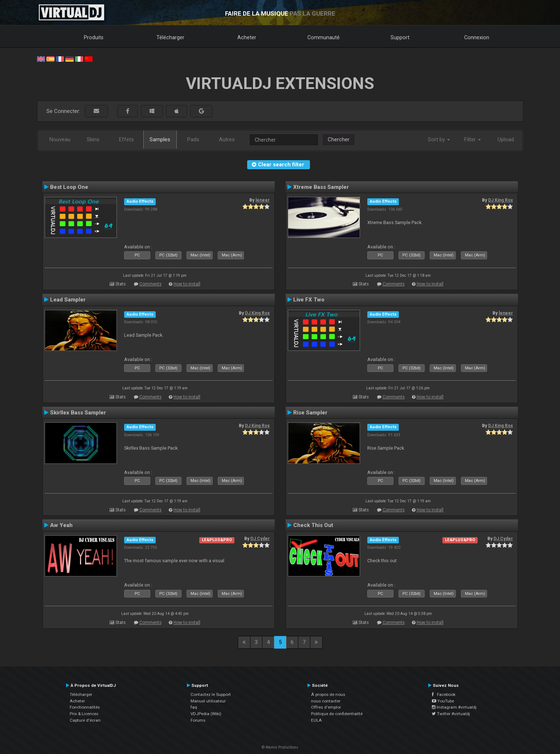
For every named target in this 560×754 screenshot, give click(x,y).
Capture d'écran (85, 720)
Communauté (324, 37)
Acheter (247, 37)
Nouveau (60, 139)
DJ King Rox (500, 200)
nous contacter (326, 701)
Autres (227, 139)
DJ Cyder (260, 539)
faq (194, 707)
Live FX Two (309, 300)
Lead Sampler (68, 300)
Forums (198, 720)
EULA (316, 720)
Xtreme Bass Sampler (321, 187)
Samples (160, 139)
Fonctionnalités (85, 707)
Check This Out (313, 525)
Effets (126, 139)
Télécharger (170, 37)
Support (400, 37)
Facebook (444, 694)
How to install (187, 284)
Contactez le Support (211, 694)
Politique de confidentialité (337, 714)
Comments (150, 284)
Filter (473, 139)
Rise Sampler (310, 413)
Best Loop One (69, 187)
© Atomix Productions (280, 747)
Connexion (477, 37)
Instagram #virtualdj (454, 707)
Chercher (339, 139)
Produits (94, 37)
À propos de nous (328, 694)
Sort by (439, 139)
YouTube (443, 701)
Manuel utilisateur (208, 701)
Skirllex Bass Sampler (78, 413)
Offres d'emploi (326, 707)
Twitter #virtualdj (451, 714)
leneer (263, 200)
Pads (193, 139)
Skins (93, 139)
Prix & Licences (84, 714)
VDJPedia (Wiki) (206, 714)
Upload (506, 139)
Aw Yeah (61, 525)
